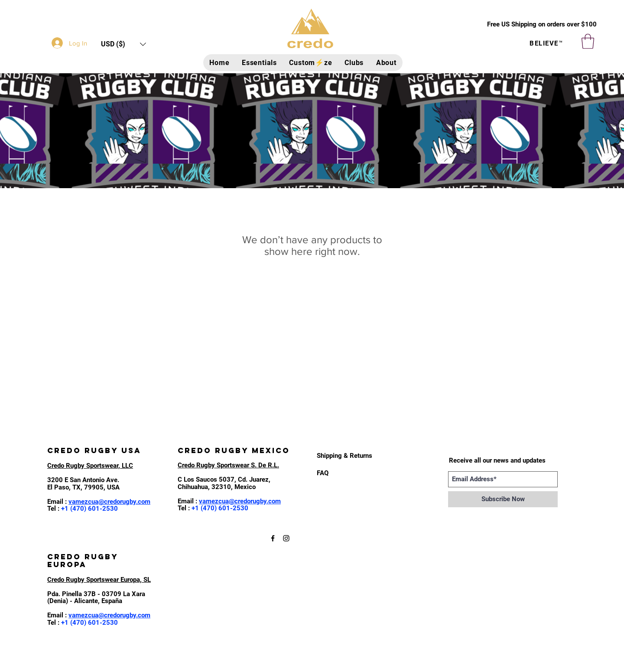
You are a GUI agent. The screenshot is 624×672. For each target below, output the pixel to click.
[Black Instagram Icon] (286, 538)
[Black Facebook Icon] (273, 538)
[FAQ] (324, 473)
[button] (123, 44)
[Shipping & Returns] (345, 456)
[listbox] (123, 44)
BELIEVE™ (546, 43)
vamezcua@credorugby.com (109, 502)
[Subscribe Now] (503, 499)
